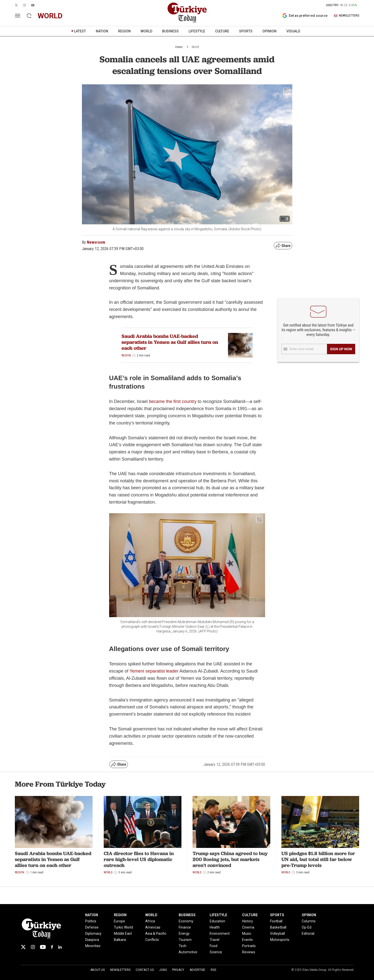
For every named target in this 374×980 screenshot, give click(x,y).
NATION (102, 31)
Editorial (308, 933)
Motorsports (280, 940)
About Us (98, 970)
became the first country (173, 401)
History (248, 921)
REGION (124, 31)
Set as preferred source (305, 16)
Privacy (178, 970)
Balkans (120, 940)
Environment (220, 933)
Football (276, 921)
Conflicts (152, 940)
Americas (153, 927)
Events (247, 940)
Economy (186, 921)
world (50, 16)
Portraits (249, 946)
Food (213, 946)
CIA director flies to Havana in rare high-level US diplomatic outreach (139, 859)
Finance (185, 927)
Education (217, 921)
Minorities (93, 946)
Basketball (278, 927)
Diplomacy (93, 933)
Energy (184, 933)
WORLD (146, 31)
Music (247, 933)
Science (216, 952)
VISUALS (293, 31)
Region (126, 355)
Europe (119, 921)
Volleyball (277, 933)
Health (215, 927)
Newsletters (120, 970)
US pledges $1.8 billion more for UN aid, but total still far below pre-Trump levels (318, 859)
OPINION (269, 31)
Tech (183, 946)
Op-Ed (307, 927)
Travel (214, 940)
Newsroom (96, 242)
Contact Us (145, 970)
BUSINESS (170, 31)
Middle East (123, 933)
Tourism (185, 940)
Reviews (249, 952)
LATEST (80, 31)
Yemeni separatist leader (154, 671)
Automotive (188, 952)
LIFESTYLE (197, 31)
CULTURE (222, 31)
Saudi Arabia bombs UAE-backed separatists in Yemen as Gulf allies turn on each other (170, 342)
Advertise (197, 970)
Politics (91, 921)
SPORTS (246, 31)
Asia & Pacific (156, 933)
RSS (213, 970)
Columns (309, 921)
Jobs (163, 970)
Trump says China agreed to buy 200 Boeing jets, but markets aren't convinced (230, 859)
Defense (92, 927)
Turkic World (123, 927)
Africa (150, 921)
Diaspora (92, 940)
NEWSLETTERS (347, 16)
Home (179, 47)
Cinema (248, 927)
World (195, 47)
